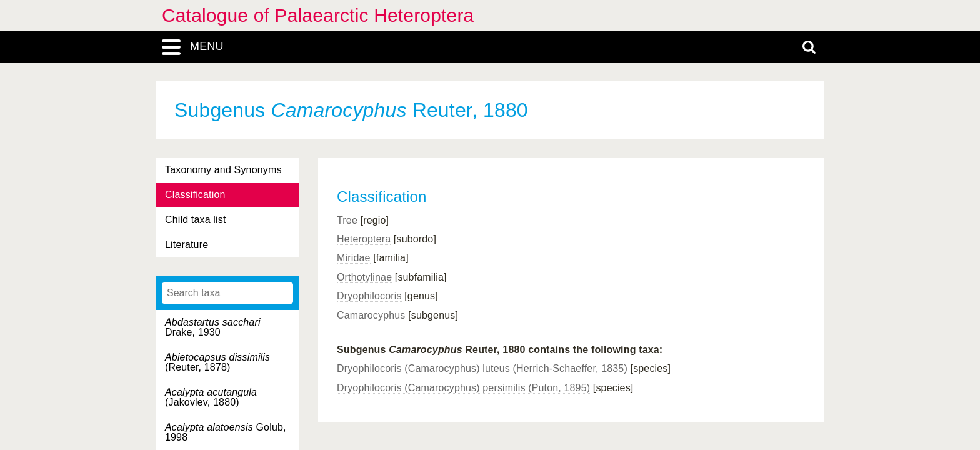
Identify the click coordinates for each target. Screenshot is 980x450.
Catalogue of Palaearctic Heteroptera (318, 15)
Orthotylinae (364, 277)
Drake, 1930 (213, 327)
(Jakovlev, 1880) (211, 397)
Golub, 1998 (226, 432)
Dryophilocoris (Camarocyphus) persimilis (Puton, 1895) (463, 388)
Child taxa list (196, 220)
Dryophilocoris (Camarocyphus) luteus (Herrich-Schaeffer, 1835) (482, 368)
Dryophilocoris (369, 296)
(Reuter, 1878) (217, 362)
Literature (187, 245)
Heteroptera (364, 239)
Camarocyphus (371, 315)
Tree (347, 220)
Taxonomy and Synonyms (223, 170)
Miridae (354, 258)
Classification (195, 195)
